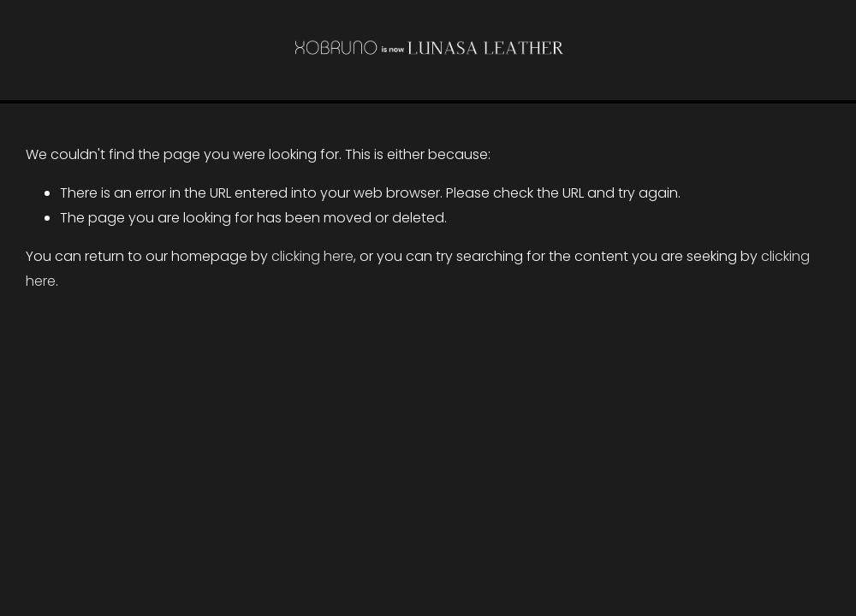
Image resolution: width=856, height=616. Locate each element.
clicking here (312, 256)
